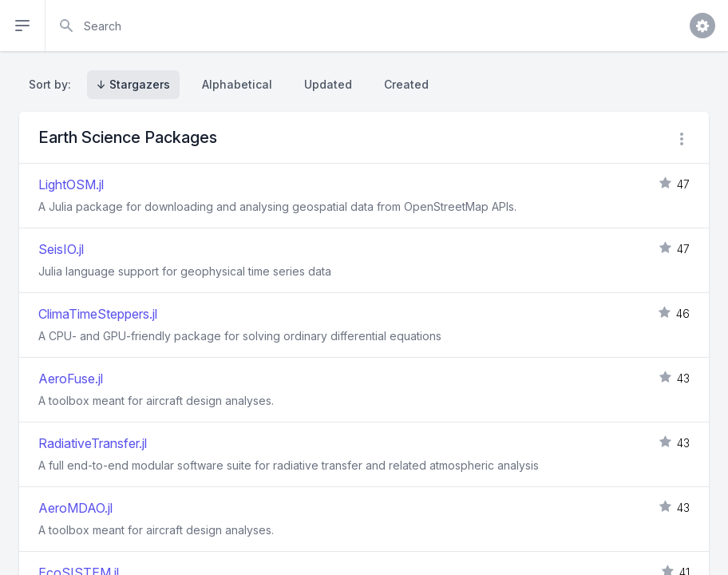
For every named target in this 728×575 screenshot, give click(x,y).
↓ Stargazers (133, 84)
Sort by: (53, 84)
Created (406, 84)
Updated (328, 84)
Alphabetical (237, 84)
